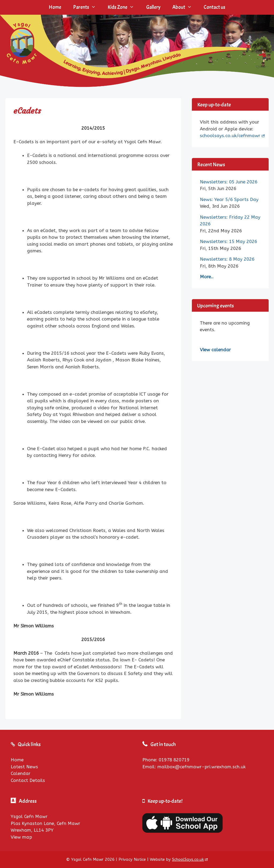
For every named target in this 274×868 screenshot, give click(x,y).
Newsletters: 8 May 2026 (227, 259)
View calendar (215, 350)
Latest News (24, 767)
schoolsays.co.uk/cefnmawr (230, 136)
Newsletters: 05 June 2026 (229, 182)
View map (21, 837)
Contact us (214, 7)
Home (55, 7)
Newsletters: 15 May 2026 (229, 241)
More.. (207, 277)
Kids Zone (124, 7)
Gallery (153, 7)
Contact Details (28, 780)
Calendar (21, 773)
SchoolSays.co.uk (188, 859)
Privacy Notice (132, 859)
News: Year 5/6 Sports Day (229, 199)
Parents (87, 7)
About (185, 7)
